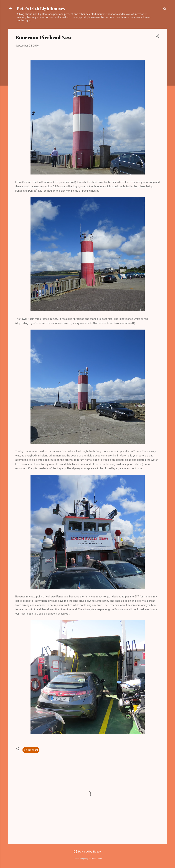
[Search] (165, 10)
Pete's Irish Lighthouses (41, 9)
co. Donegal (31, 750)
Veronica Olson (95, 859)
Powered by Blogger (87, 852)
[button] (158, 37)
